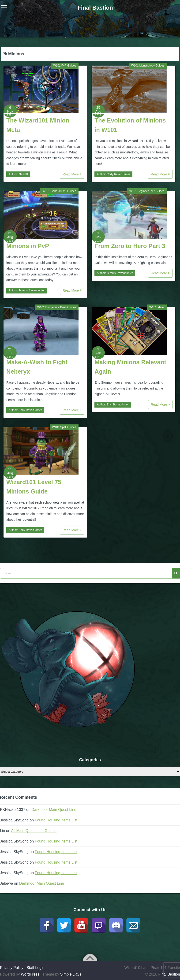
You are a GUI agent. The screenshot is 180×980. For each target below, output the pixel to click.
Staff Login (35, 968)
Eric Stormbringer (118, 405)
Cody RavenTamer (118, 174)
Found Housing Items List (56, 820)
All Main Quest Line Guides (34, 831)
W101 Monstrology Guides (148, 66)
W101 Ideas (157, 307)
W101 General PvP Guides (59, 191)
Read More (72, 174)
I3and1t (23, 174)
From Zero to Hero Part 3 (130, 246)
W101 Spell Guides (64, 427)
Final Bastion (95, 8)
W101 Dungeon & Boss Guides (57, 307)
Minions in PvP (28, 246)
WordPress (30, 974)
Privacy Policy (12, 968)
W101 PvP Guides (65, 66)
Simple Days (71, 974)
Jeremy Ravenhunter (32, 290)
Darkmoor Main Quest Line (54, 810)
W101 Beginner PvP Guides (147, 191)
